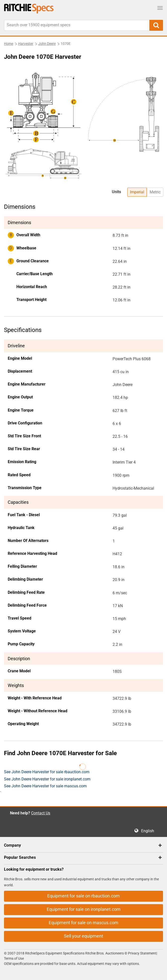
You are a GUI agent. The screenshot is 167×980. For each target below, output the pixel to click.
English (149, 831)
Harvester (26, 44)
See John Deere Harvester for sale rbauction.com (47, 772)
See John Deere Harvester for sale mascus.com (45, 786)
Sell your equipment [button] (83, 936)
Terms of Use (14, 958)
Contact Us (41, 813)
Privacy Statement (142, 953)
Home (9, 44)
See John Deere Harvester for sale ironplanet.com (47, 779)
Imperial (137, 192)
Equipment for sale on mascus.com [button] (83, 923)
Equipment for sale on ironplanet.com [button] (84, 909)
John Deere (47, 44)
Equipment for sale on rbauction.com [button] (83, 896)
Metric (155, 192)
